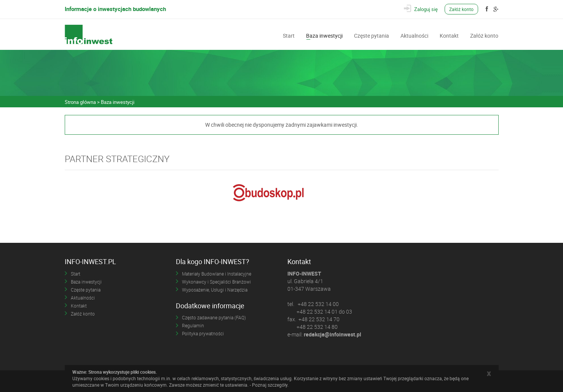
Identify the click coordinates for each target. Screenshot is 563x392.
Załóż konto (461, 9)
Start (289, 35)
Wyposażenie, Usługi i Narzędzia (215, 290)
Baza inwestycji (324, 35)
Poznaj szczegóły (270, 385)
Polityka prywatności (203, 333)
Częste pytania (372, 35)
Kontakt (449, 35)
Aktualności (414, 35)
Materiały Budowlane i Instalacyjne (217, 274)
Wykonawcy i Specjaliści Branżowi (216, 282)
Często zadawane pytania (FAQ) (214, 317)
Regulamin (193, 325)
